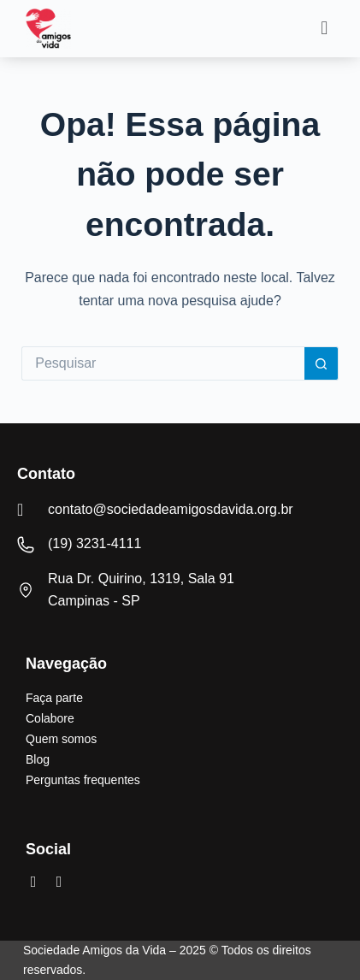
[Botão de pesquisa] (322, 363)
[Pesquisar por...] (162, 363)
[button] (325, 29)
